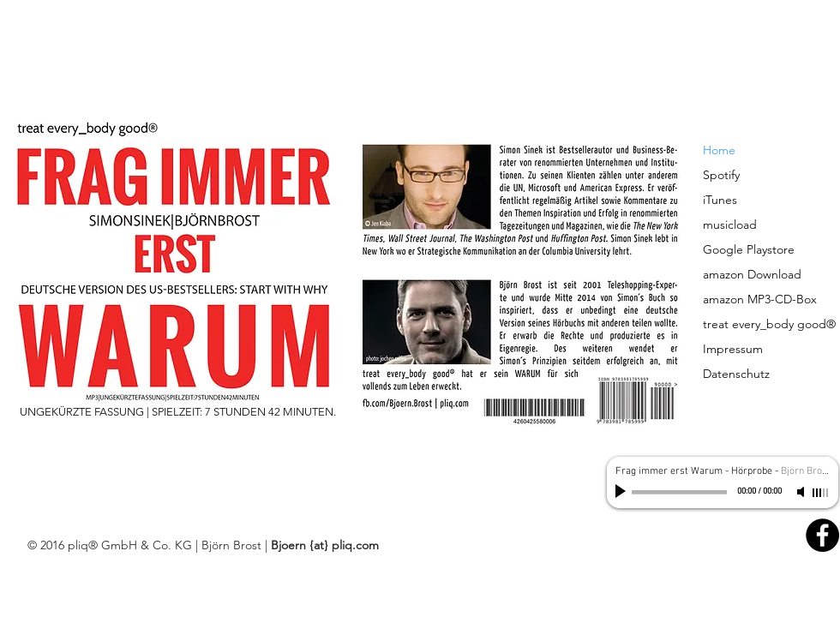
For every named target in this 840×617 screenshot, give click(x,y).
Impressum (733, 349)
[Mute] (802, 492)
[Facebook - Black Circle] (822, 535)
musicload (730, 225)
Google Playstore (749, 249)
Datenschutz (736, 374)
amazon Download (752, 274)
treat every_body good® (769, 324)
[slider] (821, 493)
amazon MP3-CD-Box (760, 299)
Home (719, 150)
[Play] (622, 492)
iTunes (720, 200)
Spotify (721, 175)
